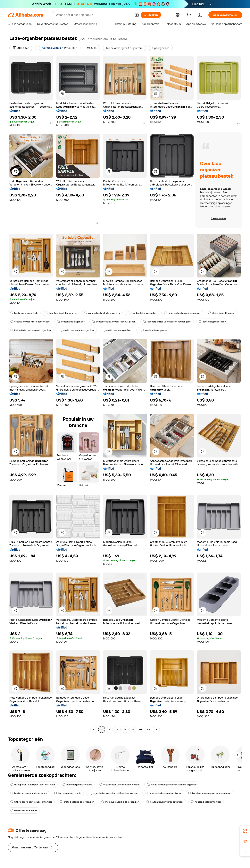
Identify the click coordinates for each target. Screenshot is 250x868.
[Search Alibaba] (94, 15)
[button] (137, 15)
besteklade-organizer (71, 322)
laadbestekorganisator (142, 313)
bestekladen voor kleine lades (29, 793)
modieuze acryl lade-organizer (120, 802)
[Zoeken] (151, 15)
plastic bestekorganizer (117, 330)
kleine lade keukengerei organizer (31, 330)
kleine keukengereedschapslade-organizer (172, 785)
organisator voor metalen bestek (119, 785)
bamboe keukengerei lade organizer (210, 793)
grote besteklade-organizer (77, 802)
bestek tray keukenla (24, 810)
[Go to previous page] (94, 729)
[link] (245, 831)
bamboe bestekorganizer (61, 313)
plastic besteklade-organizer (76, 330)
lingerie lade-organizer (153, 330)
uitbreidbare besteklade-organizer (31, 802)
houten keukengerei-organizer (165, 802)
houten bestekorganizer (206, 802)
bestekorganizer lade (212, 322)
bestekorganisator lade (77, 785)
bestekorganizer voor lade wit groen (114, 322)
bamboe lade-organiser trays (163, 793)
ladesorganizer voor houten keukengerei (167, 322)
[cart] (189, 15)
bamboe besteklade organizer (182, 313)
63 (148, 729)
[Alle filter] (21, 48)
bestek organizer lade (24, 313)
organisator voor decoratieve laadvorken (113, 793)
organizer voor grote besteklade (30, 322)
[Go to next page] (156, 729)
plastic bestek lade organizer (102, 313)
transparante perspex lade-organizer (33, 785)
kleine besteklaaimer (221, 313)
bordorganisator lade (68, 793)
